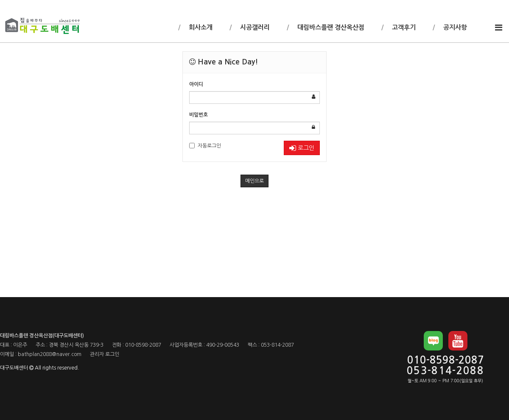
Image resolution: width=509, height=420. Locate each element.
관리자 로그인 (105, 354)
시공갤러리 (254, 27)
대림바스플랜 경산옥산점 (330, 27)
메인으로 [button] (255, 181)
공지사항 (454, 27)
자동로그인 (205, 146)
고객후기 (403, 27)
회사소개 (200, 27)
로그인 (302, 148)
